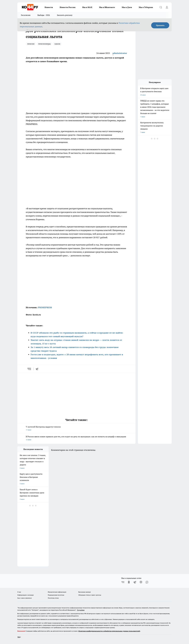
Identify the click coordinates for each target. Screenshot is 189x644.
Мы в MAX (87, 7)
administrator (120, 53)
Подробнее (81, 610)
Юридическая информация (57, 592)
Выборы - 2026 (44, 15)
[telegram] (38, 369)
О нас (19, 592)
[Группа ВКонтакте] (123, 582)
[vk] (29, 369)
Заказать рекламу (65, 15)
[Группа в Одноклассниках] (129, 582)
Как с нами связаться (24, 598)
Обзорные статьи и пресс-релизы (90, 595)
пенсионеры (44, 44)
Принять (160, 25)
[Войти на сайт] (167, 7)
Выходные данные (85, 592)
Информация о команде (25, 595)
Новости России (68, 7)
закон (57, 44)
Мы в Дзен (127, 7)
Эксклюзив (26, 15)
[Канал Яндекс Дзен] (141, 582)
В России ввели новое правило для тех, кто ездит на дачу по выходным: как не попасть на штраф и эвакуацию (76, 438)
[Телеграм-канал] (135, 582)
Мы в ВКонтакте (107, 7)
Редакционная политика (56, 595)
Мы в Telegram (146, 7)
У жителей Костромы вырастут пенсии (76, 429)
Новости (49, 7)
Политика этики (53, 598)
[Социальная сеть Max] (147, 582)
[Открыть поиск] (161, 7)
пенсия (31, 44)
